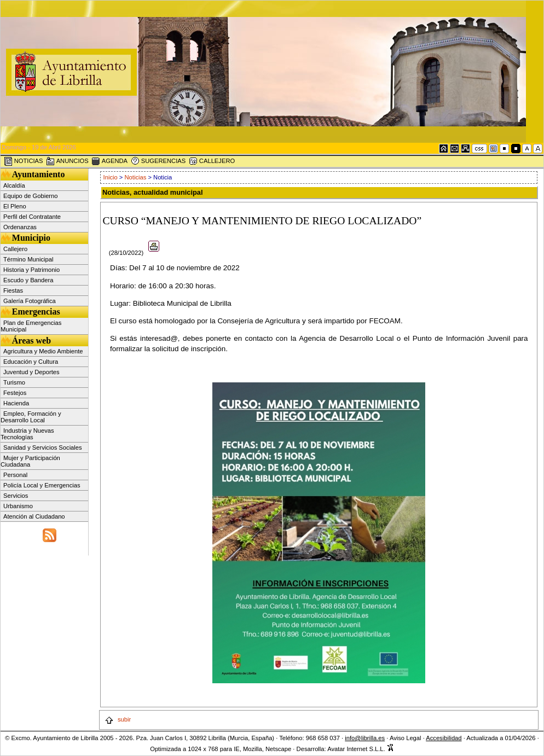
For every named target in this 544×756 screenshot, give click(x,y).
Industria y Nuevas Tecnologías (27, 434)
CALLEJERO (212, 161)
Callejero (15, 249)
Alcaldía (14, 185)
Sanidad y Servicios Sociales (43, 447)
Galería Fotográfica (30, 301)
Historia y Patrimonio (31, 270)
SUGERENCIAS (158, 161)
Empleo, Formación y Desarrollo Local (31, 417)
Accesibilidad (444, 738)
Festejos (15, 393)
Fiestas (13, 290)
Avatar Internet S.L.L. (361, 749)
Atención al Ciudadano (34, 516)
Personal (15, 475)
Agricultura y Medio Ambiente (43, 351)
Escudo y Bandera (28, 280)
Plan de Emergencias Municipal (31, 326)
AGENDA (109, 161)
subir (118, 719)
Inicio (111, 177)
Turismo (14, 382)
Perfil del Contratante (32, 217)
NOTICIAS (24, 161)
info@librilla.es (365, 738)
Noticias (136, 177)
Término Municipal (28, 259)
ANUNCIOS (67, 161)
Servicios (16, 496)
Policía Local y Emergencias (42, 485)
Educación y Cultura (31, 362)
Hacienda (16, 403)
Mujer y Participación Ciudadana (30, 461)
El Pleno (15, 206)
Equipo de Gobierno (31, 196)
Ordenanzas (20, 227)
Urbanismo (18, 506)
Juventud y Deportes (31, 372)
